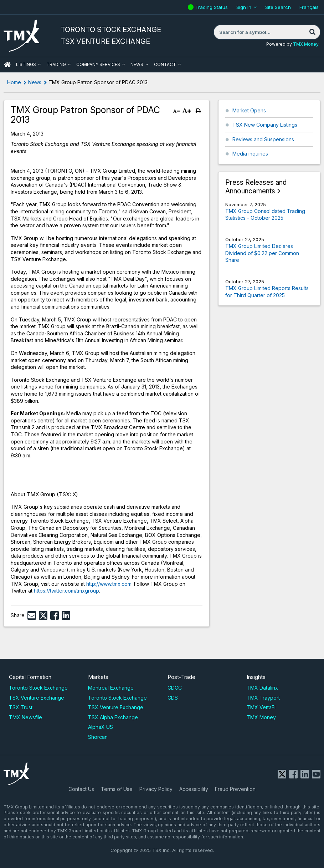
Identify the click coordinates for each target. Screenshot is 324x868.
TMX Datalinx (262, 688)
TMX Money (306, 44)
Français (309, 7)
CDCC (175, 688)
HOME (7, 65)
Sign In (244, 7)
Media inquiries (250, 154)
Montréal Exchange (111, 688)
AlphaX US (101, 727)
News (137, 64)
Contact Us (81, 789)
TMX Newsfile (25, 717)
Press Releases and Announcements (256, 187)
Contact (165, 64)
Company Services (98, 64)
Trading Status (212, 7)
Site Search (278, 7)
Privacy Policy (156, 789)
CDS (173, 698)
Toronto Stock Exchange (38, 688)
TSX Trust (21, 707)
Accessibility (194, 789)
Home (14, 82)
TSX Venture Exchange (37, 698)
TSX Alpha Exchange (113, 717)
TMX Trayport (263, 698)
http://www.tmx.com (109, 584)
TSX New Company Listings (265, 125)
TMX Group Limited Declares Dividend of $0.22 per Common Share (262, 253)
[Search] (312, 32)
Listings (26, 64)
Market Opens (249, 110)
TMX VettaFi (261, 707)
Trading (56, 64)
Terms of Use (117, 789)
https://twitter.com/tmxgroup (66, 591)
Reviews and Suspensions (263, 139)
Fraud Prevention (235, 789)
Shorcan (98, 737)
